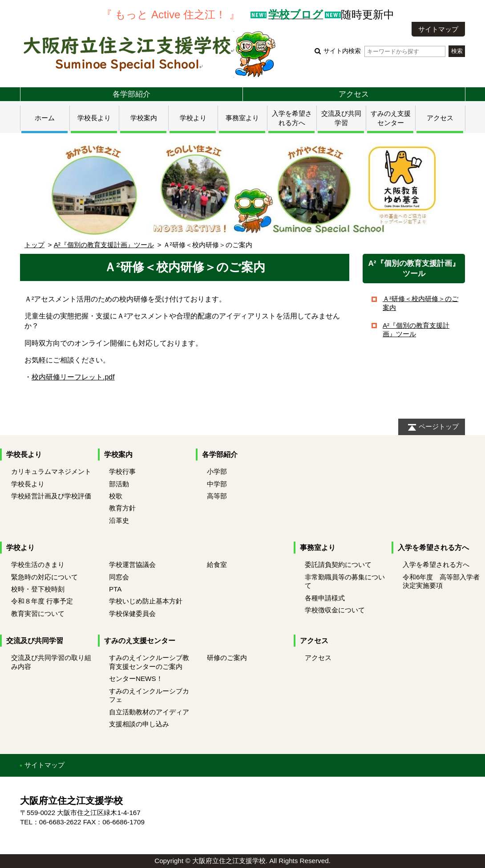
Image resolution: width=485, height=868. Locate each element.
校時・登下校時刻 (38, 589)
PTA (115, 589)
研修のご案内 (227, 658)
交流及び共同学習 (35, 641)
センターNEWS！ (136, 679)
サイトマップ (438, 29)
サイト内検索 (384, 51)
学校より (193, 118)
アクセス (354, 94)
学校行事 (122, 471)
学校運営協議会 (132, 564)
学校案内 (144, 118)
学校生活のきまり (38, 564)
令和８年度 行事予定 (42, 601)
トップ (34, 245)
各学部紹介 (131, 94)
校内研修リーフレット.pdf (73, 377)
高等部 (217, 496)
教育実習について (38, 613)
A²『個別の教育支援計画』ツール (104, 245)
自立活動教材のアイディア (149, 712)
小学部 (217, 471)
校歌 (116, 496)
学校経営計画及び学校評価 (51, 496)
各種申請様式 (325, 598)
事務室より (242, 118)
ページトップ (439, 426)
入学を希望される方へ (433, 548)
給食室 (217, 564)
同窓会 (119, 577)
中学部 (217, 484)
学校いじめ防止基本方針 (146, 601)
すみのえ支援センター (140, 641)
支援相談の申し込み (139, 724)
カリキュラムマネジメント (51, 471)
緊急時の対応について (44, 577)
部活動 (119, 484)
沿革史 (119, 520)
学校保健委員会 (132, 613)
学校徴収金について (335, 610)
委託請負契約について (338, 564)
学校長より (94, 118)
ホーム (45, 118)
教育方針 (122, 508)
